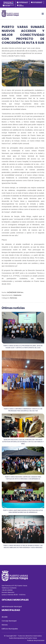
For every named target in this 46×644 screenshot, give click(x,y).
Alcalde (5, 617)
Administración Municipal (12, 607)
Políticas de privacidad (36, 640)
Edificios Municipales (10, 629)
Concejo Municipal (9, 621)
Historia (5, 625)
